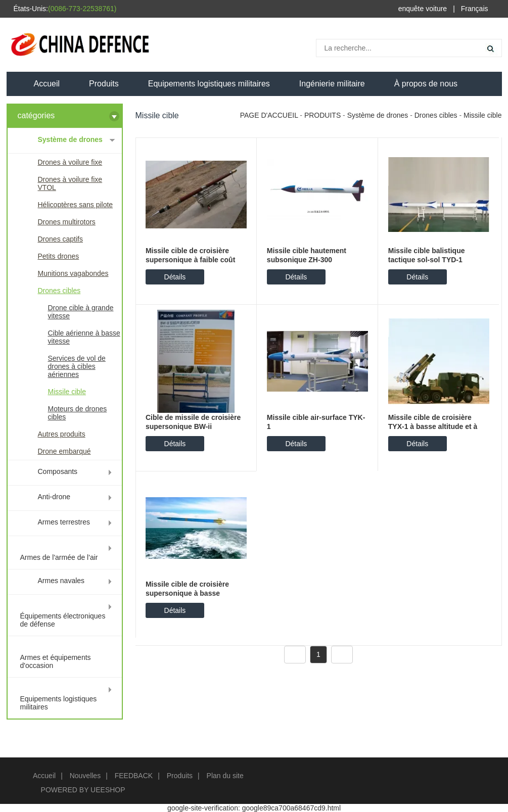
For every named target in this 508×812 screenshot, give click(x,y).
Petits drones (59, 256)
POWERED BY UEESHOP (83, 790)
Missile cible (67, 392)
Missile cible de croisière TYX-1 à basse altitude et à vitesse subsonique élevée (433, 426)
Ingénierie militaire (332, 84)
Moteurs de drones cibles (78, 413)
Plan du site (225, 776)
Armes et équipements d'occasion (56, 661)
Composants (58, 471)
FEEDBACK (134, 776)
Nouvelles (85, 776)
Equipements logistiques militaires (209, 84)
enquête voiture (423, 9)
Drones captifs (60, 239)
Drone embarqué (64, 451)
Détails (175, 277)
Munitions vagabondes (73, 273)
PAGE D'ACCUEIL (269, 115)
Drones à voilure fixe (70, 162)
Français (475, 9)
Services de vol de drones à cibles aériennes (77, 366)
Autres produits (62, 434)
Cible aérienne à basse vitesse (84, 337)
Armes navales (61, 581)
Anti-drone (54, 497)
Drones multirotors (67, 222)
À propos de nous (426, 84)
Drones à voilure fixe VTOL (70, 183)
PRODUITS (322, 115)
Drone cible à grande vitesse (81, 312)
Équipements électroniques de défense (63, 620)
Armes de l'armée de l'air (59, 557)
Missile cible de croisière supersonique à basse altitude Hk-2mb (187, 593)
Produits (104, 84)
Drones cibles (59, 291)
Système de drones (70, 139)
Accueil (47, 84)
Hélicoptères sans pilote (76, 205)
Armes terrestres (64, 522)
